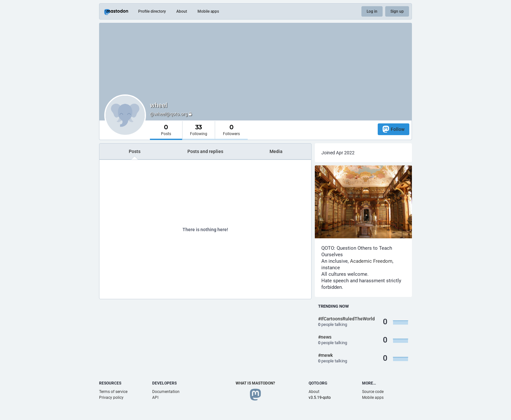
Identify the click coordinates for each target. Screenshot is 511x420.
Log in (372, 11)
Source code (373, 392)
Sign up (397, 11)
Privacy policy (111, 398)
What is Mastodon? (255, 383)
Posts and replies (205, 151)
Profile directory (152, 11)
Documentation (166, 392)
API (155, 398)
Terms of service (113, 392)
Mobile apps (208, 11)
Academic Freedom (371, 261)
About (182, 11)
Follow (394, 129)
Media (276, 151)
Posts (135, 151)
